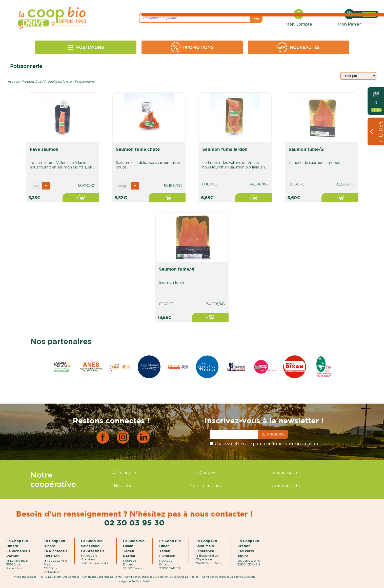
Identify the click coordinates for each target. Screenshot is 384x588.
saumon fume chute (138, 149)
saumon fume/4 (177, 269)
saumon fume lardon (225, 149)
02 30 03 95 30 (134, 523)
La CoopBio (205, 473)
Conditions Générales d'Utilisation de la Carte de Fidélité (162, 577)
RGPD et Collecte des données (59, 577)
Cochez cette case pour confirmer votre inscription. (267, 444)
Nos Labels (125, 486)
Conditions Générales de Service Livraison (229, 577)
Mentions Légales (25, 577)
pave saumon (44, 149)
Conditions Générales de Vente (102, 577)
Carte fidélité (125, 473)
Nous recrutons (206, 486)
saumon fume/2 (306, 149)
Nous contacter (286, 486)
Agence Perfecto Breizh (136, 581)
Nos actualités (286, 473)
